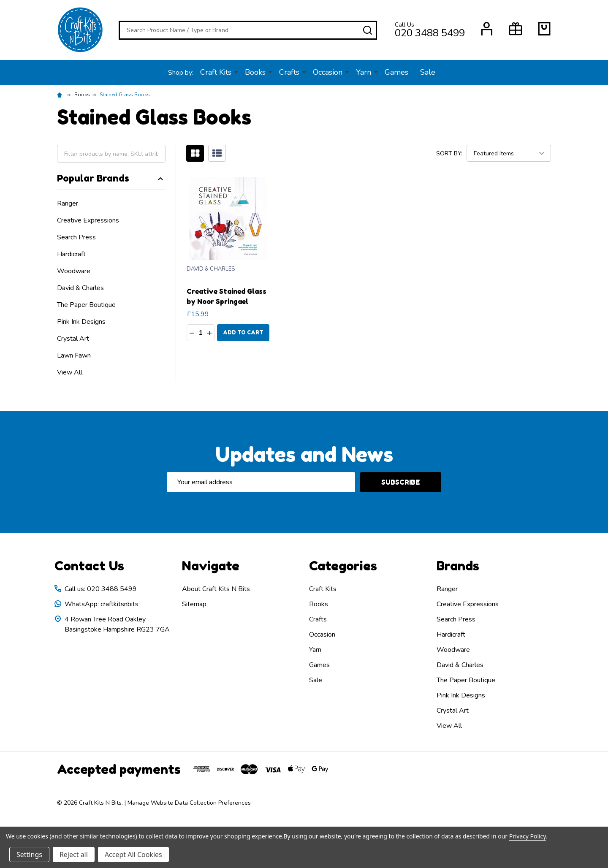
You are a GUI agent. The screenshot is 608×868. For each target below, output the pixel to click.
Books (255, 72)
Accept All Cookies (133, 854)
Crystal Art (73, 339)
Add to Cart (243, 332)
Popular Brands (111, 178)
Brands (458, 566)
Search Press (76, 237)
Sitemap (194, 604)
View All (70, 372)
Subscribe (401, 482)
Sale (428, 72)
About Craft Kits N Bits (216, 589)
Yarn (364, 72)
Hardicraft (71, 254)
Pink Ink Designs (81, 322)
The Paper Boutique (86, 305)
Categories (343, 566)
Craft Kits (216, 72)
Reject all (74, 854)
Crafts (289, 72)
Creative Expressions (88, 220)
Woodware (74, 271)
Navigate (211, 566)
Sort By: (449, 153)
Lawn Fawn (74, 355)
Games (396, 72)
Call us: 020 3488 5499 (101, 589)
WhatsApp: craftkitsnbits (102, 604)
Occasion (328, 72)
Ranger (68, 203)
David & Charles (80, 288)
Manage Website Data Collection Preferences (189, 803)
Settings (29, 854)
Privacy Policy (528, 836)
